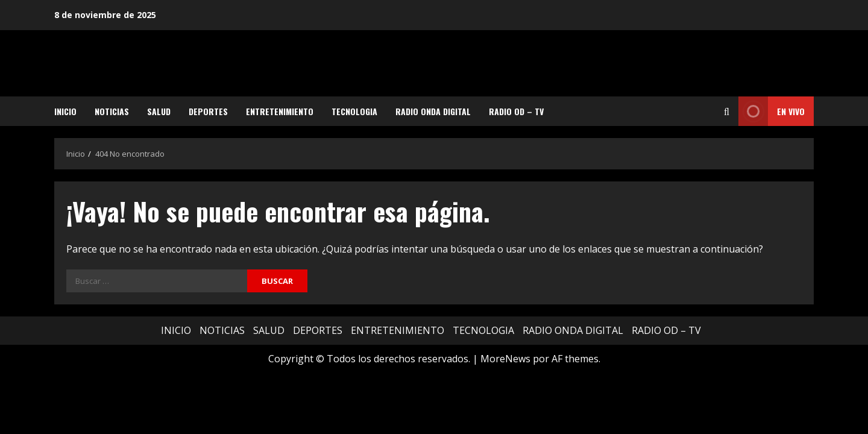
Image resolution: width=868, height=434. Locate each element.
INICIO (65, 111)
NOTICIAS (112, 111)
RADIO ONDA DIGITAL (433, 111)
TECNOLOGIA (354, 111)
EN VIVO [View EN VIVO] (772, 111)
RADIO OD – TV (516, 111)
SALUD (159, 111)
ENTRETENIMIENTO (280, 111)
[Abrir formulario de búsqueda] (727, 112)
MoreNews (505, 359)
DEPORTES (208, 111)
